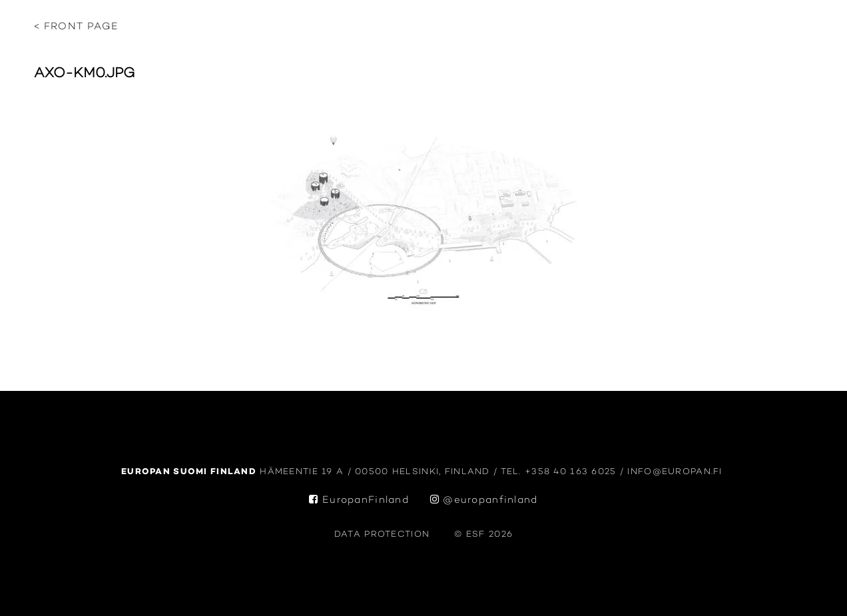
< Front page (76, 27)
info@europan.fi (677, 472)
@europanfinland (484, 500)
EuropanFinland (359, 500)
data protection (382, 534)
